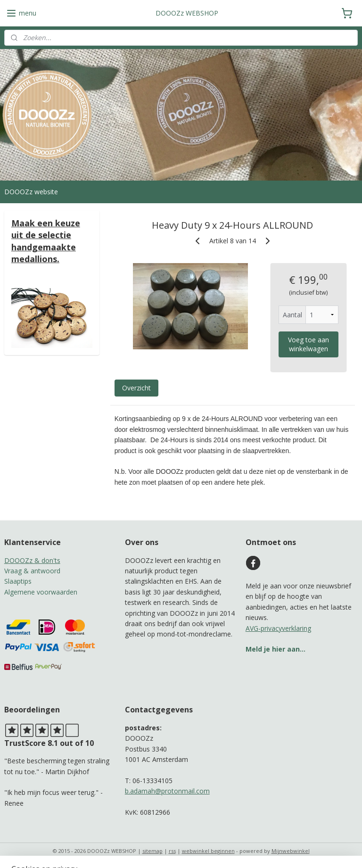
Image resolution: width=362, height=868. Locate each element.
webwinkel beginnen (208, 851)
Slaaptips (18, 581)
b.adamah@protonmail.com (167, 791)
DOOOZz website (31, 192)
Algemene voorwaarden (41, 592)
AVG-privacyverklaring (278, 628)
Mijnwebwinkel (291, 851)
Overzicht (136, 388)
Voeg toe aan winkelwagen (309, 345)
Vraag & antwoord (32, 571)
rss (172, 851)
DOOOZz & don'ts (32, 560)
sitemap (152, 851)
